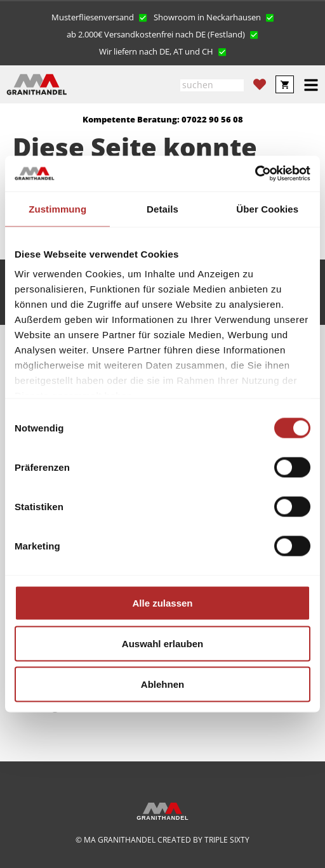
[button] (99, 16)
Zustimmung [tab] (57, 208)
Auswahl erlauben (162, 643)
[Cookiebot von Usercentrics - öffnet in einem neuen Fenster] (255, 174)
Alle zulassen (162, 602)
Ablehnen (162, 684)
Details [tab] (162, 208)
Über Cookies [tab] (267, 208)
